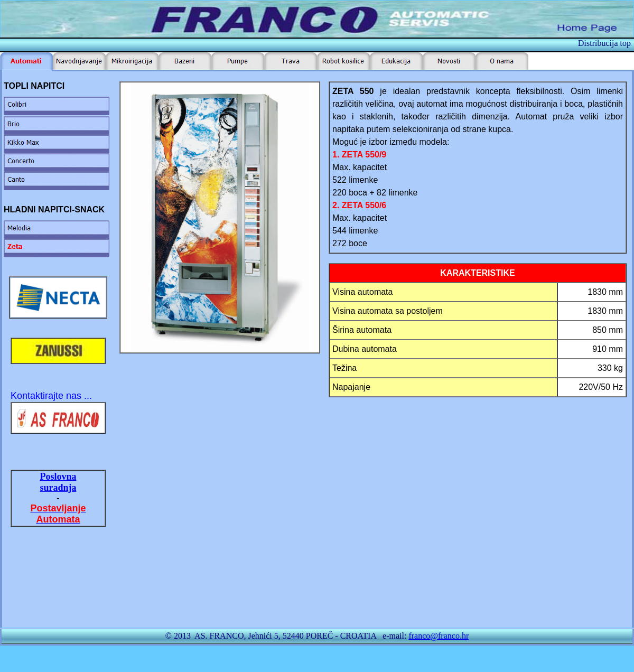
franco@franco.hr (439, 636)
